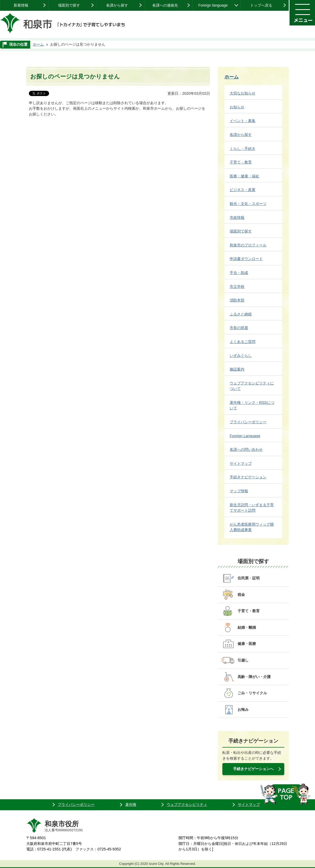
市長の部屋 (239, 328)
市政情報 (237, 218)
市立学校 (237, 287)
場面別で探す (69, 5)
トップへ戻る (261, 5)
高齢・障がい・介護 (254, 677)
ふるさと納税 (241, 314)
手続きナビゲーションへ (253, 769)
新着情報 (21, 5)
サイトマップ (241, 463)
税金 (241, 595)
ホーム (38, 44)
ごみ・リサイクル (252, 693)
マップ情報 (239, 491)
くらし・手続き (243, 149)
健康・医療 (247, 644)
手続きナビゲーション (248, 477)
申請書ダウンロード (246, 259)
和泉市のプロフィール (248, 245)
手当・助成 (239, 273)
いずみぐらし (241, 356)
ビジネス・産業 (243, 190)
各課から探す (117, 5)
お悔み (243, 710)
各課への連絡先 (165, 5)
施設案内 (237, 369)
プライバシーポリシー (248, 422)
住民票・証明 (249, 578)
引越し (243, 660)
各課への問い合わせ (246, 449)
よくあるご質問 (243, 342)
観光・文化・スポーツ (248, 204)
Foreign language (213, 5)
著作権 (131, 805)
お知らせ (237, 107)
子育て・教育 (241, 162)
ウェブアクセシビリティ (187, 805)
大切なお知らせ (243, 93)
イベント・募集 (243, 121)
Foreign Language (245, 436)
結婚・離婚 (247, 627)
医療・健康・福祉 (244, 176)
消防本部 (237, 300)
